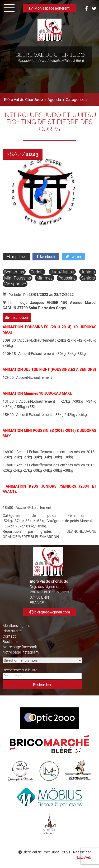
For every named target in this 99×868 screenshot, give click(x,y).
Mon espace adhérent (49, 8)
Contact (9, 636)
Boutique (10, 641)
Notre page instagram (21, 652)
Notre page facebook (20, 647)
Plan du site (12, 631)
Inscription (17, 317)
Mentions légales (16, 626)
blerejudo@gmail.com (52, 612)
